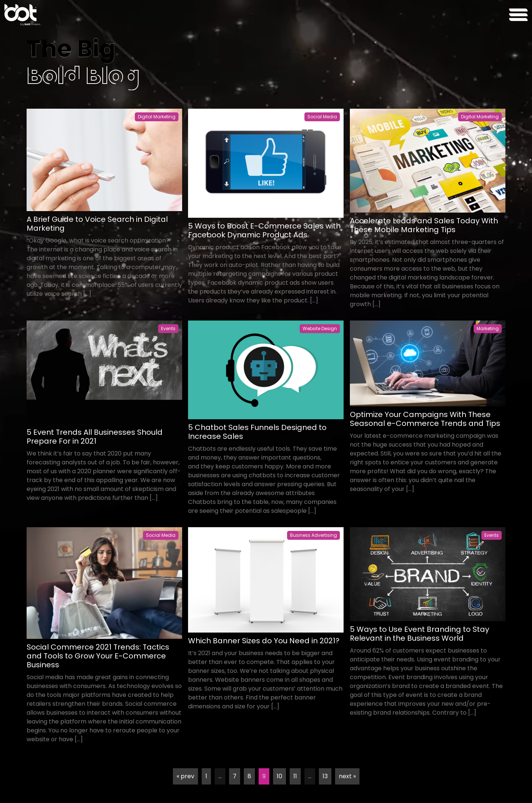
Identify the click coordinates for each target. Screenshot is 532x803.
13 (325, 776)
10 (279, 776)
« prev (185, 776)
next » (347, 776)
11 (295, 776)
